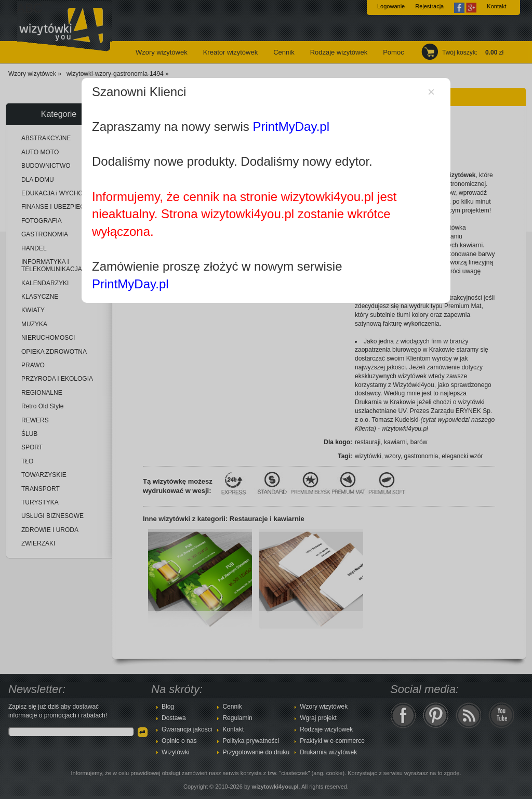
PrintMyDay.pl (291, 126)
